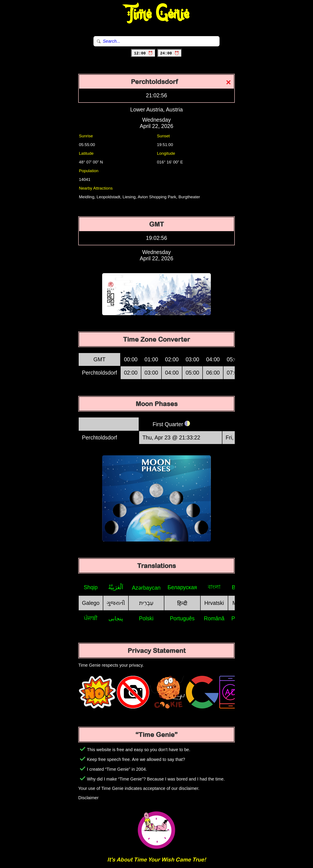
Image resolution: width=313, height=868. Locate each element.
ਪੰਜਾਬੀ (91, 618)
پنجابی (116, 618)
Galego (91, 603)
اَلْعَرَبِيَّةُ (116, 587)
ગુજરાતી (116, 603)
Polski (146, 618)
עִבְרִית (146, 603)
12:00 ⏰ (143, 53)
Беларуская (182, 587)
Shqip (91, 587)
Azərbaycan (146, 588)
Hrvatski (214, 603)
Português (182, 618)
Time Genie (157, 14)
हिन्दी (182, 603)
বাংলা (214, 587)
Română (214, 618)
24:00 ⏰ (170, 53)
